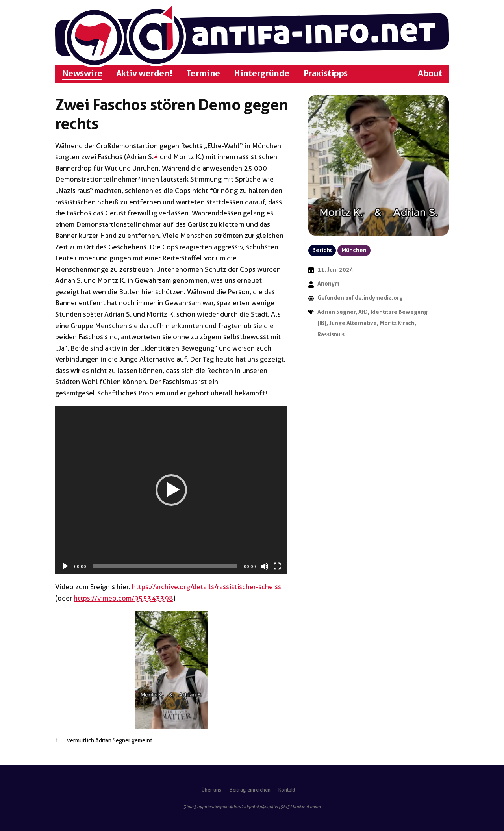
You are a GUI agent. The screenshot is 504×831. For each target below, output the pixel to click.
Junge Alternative (353, 323)
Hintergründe (262, 73)
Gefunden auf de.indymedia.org (360, 298)
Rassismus (331, 335)
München (354, 250)
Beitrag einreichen (250, 790)
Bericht (322, 250)
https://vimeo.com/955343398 (123, 598)
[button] (171, 490)
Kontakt (287, 790)
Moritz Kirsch (397, 323)
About (430, 73)
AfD (363, 312)
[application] (171, 490)
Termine (203, 73)
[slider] (165, 566)
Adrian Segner (336, 312)
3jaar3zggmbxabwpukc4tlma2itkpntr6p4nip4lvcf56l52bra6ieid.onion (252, 807)
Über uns (211, 790)
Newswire (82, 73)
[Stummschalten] (265, 566)
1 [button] (156, 155)
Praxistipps (326, 73)
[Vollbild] (277, 566)
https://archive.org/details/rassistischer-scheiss (207, 587)
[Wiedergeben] (65, 566)
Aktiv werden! (144, 73)
